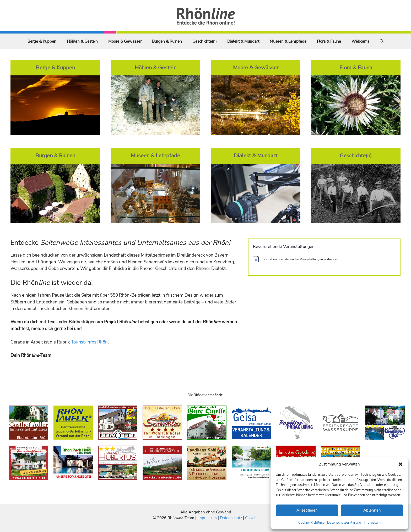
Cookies (252, 518)
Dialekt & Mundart (243, 41)
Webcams (360, 41)
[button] (401, 464)
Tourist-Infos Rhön (89, 342)
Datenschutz (231, 518)
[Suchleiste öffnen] (382, 41)
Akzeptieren (307, 510)
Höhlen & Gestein (82, 41)
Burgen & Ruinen (167, 41)
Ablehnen (372, 510)
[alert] (324, 259)
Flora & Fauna (329, 41)
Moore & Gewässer (125, 41)
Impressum (372, 523)
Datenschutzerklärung (344, 523)
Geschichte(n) (205, 41)
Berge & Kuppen (42, 41)
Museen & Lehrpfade (288, 41)
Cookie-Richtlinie (311, 523)
